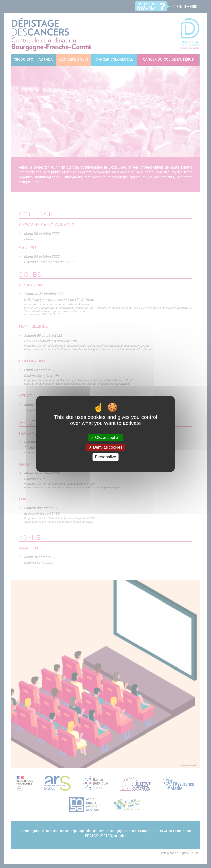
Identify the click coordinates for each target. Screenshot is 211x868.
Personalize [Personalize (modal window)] (105, 457)
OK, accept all (105, 437)
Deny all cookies (105, 447)
